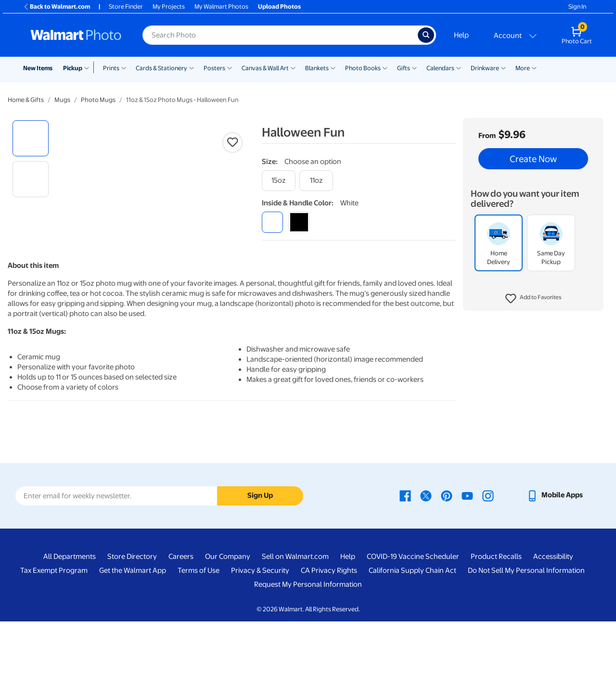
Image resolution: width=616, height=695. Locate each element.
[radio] (31, 138)
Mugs (62, 100)
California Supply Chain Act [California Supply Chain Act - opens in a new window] (412, 644)
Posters (214, 68)
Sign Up (260, 569)
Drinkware (485, 68)
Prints (111, 68)
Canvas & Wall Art (265, 68)
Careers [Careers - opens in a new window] (181, 630)
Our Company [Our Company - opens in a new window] (228, 630)
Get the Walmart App (133, 644)
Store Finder (126, 6)
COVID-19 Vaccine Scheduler (413, 630)
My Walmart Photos (221, 6)
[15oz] (279, 181)
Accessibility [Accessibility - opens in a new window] (553, 630)
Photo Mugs (98, 100)
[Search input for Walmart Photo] (280, 35)
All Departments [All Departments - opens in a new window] (70, 630)
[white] (272, 222)
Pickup (73, 68)
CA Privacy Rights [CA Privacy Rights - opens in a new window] (329, 644)
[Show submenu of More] (534, 67)
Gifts (404, 68)
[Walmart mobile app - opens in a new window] (555, 569)
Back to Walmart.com (57, 6)
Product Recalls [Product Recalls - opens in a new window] (496, 630)
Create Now (533, 159)
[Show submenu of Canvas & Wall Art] (293, 67)
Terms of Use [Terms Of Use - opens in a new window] (199, 644)
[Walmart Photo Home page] (76, 35)
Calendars (440, 68)
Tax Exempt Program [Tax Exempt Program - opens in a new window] (54, 644)
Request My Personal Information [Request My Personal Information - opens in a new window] (308, 658)
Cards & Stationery (161, 68)
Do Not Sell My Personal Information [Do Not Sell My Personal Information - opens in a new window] (526, 644)
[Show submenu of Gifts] (414, 67)
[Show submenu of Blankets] (333, 67)
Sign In (577, 6)
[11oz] (316, 181)
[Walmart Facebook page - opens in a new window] (405, 569)
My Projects (169, 6)
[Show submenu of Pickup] (89, 67)
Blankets (317, 68)
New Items (38, 68)
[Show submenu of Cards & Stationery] (192, 67)
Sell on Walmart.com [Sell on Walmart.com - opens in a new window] (295, 630)
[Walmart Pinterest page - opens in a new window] (447, 569)
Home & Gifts (26, 100)
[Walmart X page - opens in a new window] (426, 569)
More (523, 68)
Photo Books (363, 68)
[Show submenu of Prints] (124, 67)
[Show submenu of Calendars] (459, 67)
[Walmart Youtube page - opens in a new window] (467, 569)
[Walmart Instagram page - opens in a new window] (488, 569)
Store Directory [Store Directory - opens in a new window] (132, 630)
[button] (533, 299)
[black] (299, 222)
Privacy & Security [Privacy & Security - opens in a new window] (260, 644)
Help (461, 35)
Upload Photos (279, 6)
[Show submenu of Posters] (230, 67)
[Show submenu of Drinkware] (503, 67)
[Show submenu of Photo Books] (385, 67)
